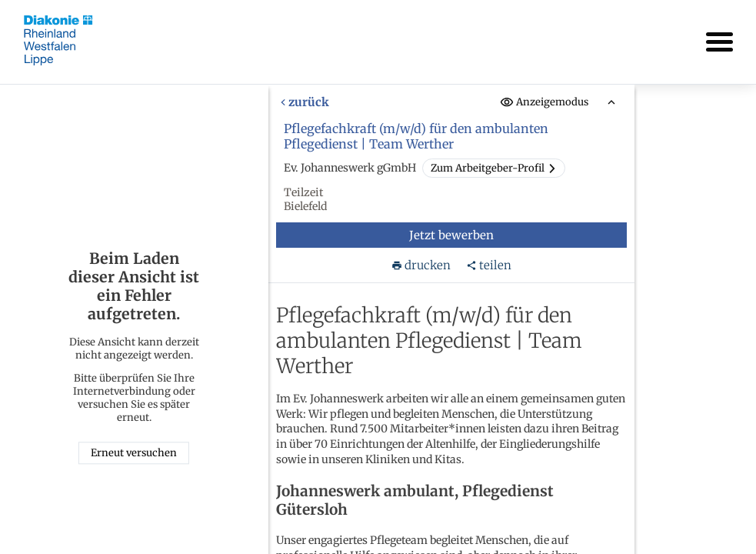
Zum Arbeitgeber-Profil (493, 168)
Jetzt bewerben (451, 235)
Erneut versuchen (134, 454)
